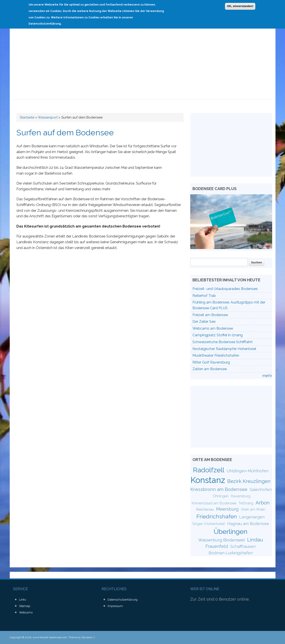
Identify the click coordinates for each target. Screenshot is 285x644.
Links (22, 600)
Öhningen (221, 496)
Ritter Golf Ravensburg (211, 362)
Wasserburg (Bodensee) (222, 540)
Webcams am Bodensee (213, 328)
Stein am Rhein (253, 509)
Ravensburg (241, 496)
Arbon (263, 503)
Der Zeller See (204, 322)
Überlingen (231, 531)
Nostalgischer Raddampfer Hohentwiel (224, 349)
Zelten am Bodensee (210, 369)
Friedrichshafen (217, 516)
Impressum (115, 606)
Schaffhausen (243, 546)
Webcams (26, 612)
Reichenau (205, 509)
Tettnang (246, 503)
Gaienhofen (261, 489)
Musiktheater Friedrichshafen (216, 355)
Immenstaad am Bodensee (214, 503)
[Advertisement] (143, 66)
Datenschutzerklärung (123, 600)
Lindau (255, 540)
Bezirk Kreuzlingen (249, 481)
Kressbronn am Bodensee (219, 489)
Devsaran (88, 637)
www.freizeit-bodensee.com (50, 637)
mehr (267, 376)
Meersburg (227, 509)
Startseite (27, 117)
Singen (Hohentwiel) (209, 524)
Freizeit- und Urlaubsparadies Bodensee (225, 289)
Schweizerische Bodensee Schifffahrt (223, 342)
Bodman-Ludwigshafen (231, 553)
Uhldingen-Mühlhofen (247, 471)
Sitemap (25, 606)
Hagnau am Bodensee (248, 524)
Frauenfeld (217, 546)
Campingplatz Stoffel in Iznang (218, 335)
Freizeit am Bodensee (210, 315)
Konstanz (208, 480)
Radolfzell (209, 470)
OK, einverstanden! (240, 6)
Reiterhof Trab (204, 296)
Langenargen (252, 517)
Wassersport (48, 117)
